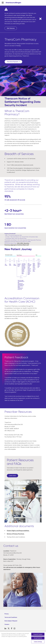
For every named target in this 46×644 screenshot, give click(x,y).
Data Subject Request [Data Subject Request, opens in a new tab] (11, 621)
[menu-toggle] (3, 3)
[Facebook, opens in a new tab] (12, 628)
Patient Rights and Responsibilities (18, 531)
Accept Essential (38, 638)
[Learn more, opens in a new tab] (12, 476)
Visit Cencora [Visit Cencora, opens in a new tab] (11, 28)
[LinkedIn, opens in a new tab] (5, 628)
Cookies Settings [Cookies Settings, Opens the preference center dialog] (38, 642)
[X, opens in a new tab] (9, 628)
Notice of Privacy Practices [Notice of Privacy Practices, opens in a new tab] (16, 534)
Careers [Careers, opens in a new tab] (7, 624)
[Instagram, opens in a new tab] (14, 628)
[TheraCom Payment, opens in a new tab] (13, 62)
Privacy (7, 614)
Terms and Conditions (11, 617)
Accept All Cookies (38, 634)
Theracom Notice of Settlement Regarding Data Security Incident (22, 102)
